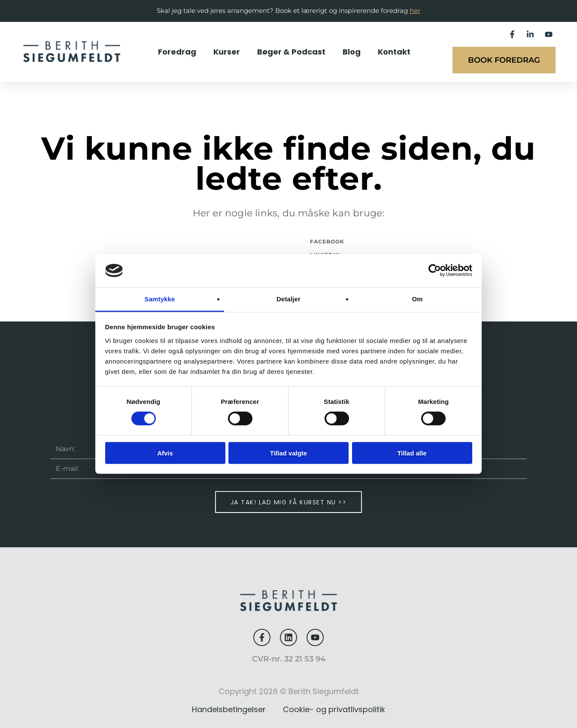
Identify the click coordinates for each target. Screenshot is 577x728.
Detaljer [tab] (288, 299)
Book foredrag (504, 60)
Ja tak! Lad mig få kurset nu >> (289, 502)
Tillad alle (412, 453)
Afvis (165, 453)
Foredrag (177, 52)
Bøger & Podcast (291, 52)
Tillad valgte (288, 453)
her (415, 11)
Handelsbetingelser (229, 709)
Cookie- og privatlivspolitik (334, 709)
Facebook (327, 241)
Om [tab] (417, 299)
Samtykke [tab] (160, 299)
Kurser (227, 52)
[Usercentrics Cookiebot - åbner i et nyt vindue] (435, 270)
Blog (352, 52)
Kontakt (394, 52)
